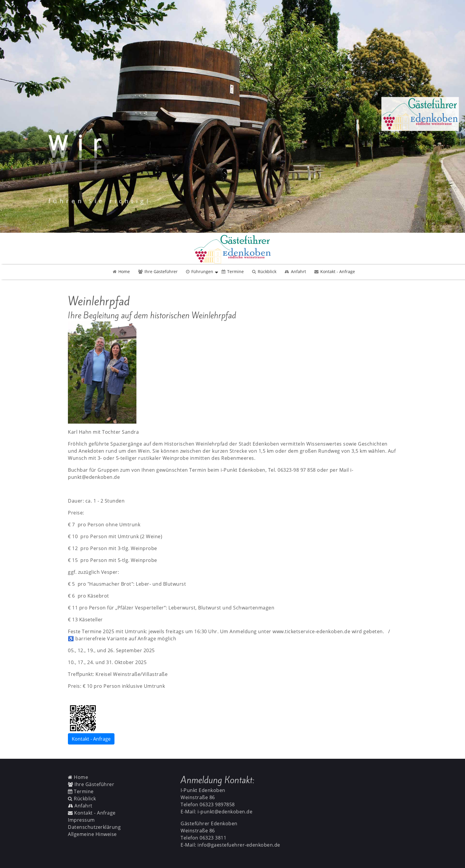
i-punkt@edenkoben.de (225, 812)
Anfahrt (295, 272)
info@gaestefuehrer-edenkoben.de (239, 845)
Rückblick (264, 272)
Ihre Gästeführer (158, 272)
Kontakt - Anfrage (335, 272)
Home (121, 272)
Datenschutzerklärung (94, 827)
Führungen (200, 272)
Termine (233, 272)
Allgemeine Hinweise (92, 834)
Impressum (81, 820)
